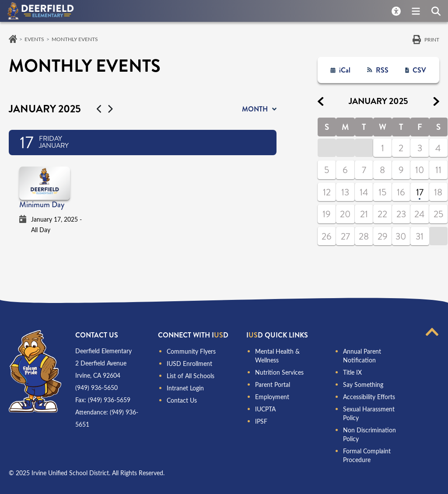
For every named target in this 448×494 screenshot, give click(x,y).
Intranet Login (185, 388)
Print (432, 39)
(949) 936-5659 (109, 400)
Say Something (363, 384)
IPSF (261, 421)
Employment (272, 397)
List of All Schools (191, 376)
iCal (345, 70)
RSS (382, 70)
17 (420, 192)
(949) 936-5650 (96, 388)
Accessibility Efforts (369, 397)
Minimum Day (42, 205)
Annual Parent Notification (362, 356)
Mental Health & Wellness (277, 356)
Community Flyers (191, 351)
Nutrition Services (279, 372)
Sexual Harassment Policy (369, 413)
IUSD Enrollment (189, 364)
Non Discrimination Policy (369, 434)
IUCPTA (265, 409)
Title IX (352, 372)
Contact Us (182, 400)
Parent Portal (273, 384)
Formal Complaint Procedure (367, 455)
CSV (419, 70)
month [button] (255, 109)
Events (34, 39)
